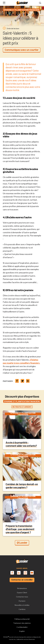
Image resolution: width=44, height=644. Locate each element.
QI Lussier (22, 543)
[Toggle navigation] (4, 3)
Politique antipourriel (22, 619)
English (22, 631)
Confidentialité (22, 627)
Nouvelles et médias (22, 605)
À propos (22, 601)
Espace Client (22, 593)
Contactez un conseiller (22, 580)
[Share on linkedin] (28, 381)
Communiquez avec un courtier (22, 50)
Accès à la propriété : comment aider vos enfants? (21, 444)
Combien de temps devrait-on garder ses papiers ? (22, 486)
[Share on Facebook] (17, 381)
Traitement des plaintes (22, 623)
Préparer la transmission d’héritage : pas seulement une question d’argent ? (20, 529)
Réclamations (22, 588)
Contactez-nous (22, 597)
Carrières (22, 609)
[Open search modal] (40, 3)
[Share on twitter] (22, 381)
